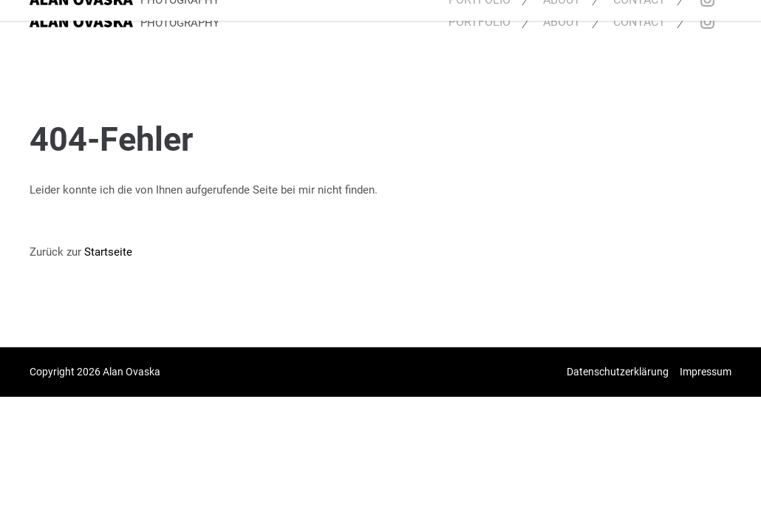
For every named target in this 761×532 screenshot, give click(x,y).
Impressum (706, 372)
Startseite (108, 252)
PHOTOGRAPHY (180, 23)
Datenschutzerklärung (618, 372)
